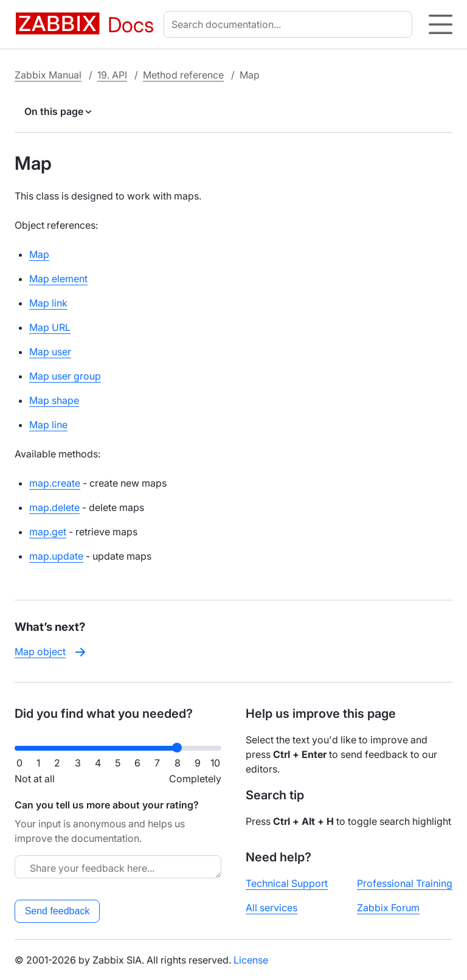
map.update (56, 556)
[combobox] (290, 24)
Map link (48, 303)
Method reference (183, 75)
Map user (50, 352)
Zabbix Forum (388, 908)
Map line (48, 425)
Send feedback (57, 911)
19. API (112, 75)
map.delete (54, 507)
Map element (58, 279)
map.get (48, 532)
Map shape (54, 400)
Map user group (65, 376)
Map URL (50, 327)
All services (272, 908)
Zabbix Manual (48, 75)
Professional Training (405, 883)
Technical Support (287, 883)
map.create (55, 483)
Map (39, 254)
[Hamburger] (441, 24)
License (251, 960)
